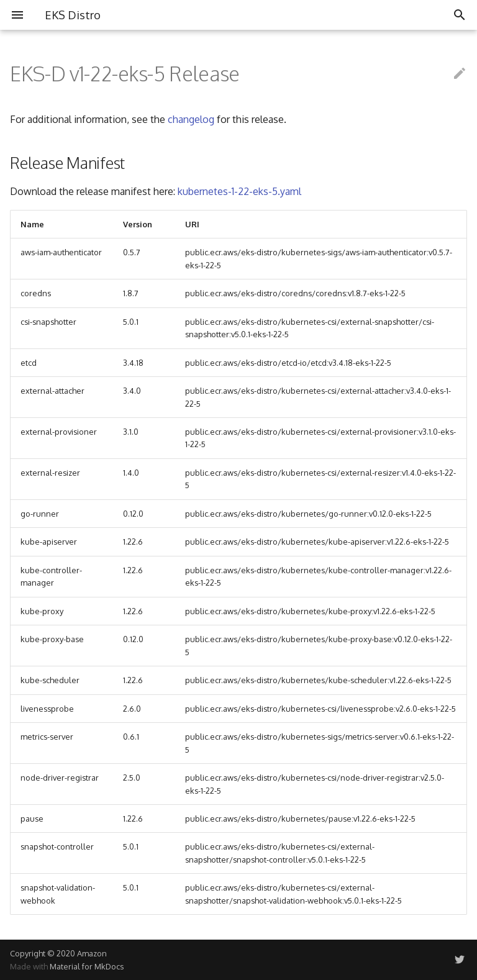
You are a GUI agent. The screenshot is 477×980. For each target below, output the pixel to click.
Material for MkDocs (87, 966)
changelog (191, 119)
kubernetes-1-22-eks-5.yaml (239, 191)
